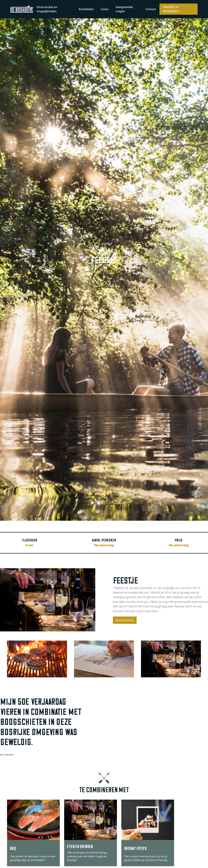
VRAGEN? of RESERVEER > (172, 9)
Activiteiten (86, 9)
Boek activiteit (125, 620)
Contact (151, 9)
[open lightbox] (37, 659)
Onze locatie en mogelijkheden (47, 9)
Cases (105, 9)
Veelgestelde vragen (124, 9)
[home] (22, 9)
